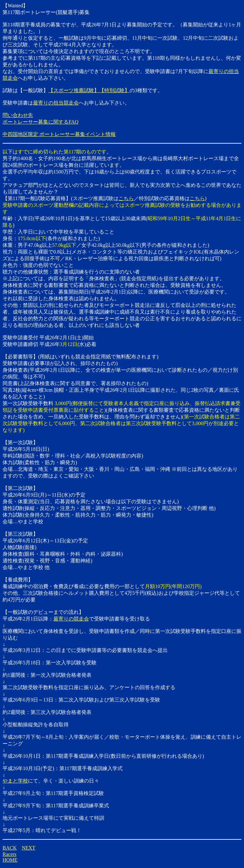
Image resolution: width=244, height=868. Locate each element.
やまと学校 (15, 781)
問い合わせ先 (18, 115)
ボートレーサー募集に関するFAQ (41, 122)
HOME (10, 860)
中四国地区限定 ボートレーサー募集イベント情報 (59, 134)
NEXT (28, 848)
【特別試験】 (114, 90)
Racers (10, 854)
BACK (10, 848)
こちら (126, 198)
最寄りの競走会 (71, 619)
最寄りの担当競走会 (56, 103)
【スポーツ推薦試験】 (74, 90)
